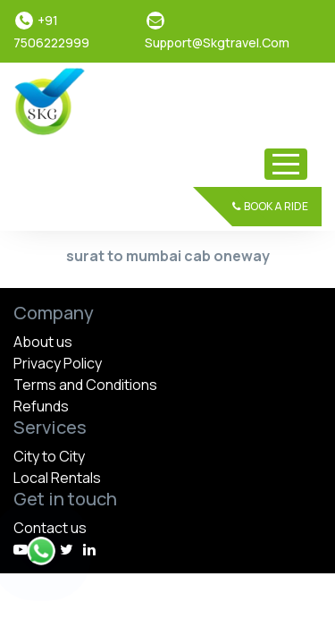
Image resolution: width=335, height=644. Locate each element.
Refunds (41, 406)
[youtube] (21, 549)
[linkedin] (89, 549)
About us (43, 342)
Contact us (50, 528)
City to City (49, 456)
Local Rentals (57, 478)
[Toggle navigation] (286, 164)
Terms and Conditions (85, 385)
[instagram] (67, 549)
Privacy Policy (58, 363)
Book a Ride (270, 206)
